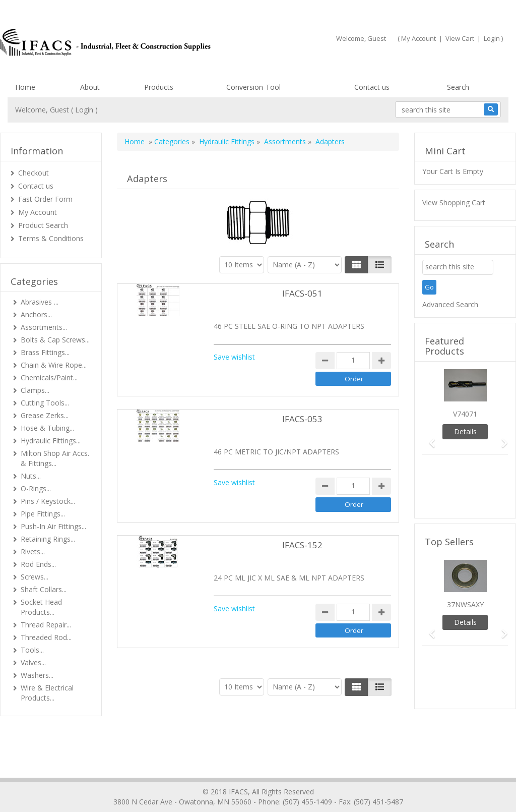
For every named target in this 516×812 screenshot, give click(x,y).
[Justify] (380, 265)
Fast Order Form (45, 199)
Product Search (43, 225)
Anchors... (36, 314)
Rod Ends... (38, 564)
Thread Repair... (46, 625)
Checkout (34, 173)
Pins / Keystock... (48, 501)
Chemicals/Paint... (49, 378)
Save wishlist (234, 357)
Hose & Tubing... (47, 428)
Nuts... (31, 476)
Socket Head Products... (41, 607)
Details (465, 431)
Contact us (372, 87)
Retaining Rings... (48, 539)
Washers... (37, 675)
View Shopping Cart (454, 202)
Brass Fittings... (45, 352)
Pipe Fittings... (43, 514)
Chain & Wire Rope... (54, 365)
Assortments (285, 141)
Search (458, 87)
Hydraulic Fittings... (51, 441)
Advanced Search (450, 304)
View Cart (460, 38)
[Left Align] (357, 265)
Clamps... (35, 390)
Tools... (32, 650)
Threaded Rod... (46, 637)
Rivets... (33, 552)
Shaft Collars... (44, 589)
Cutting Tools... (45, 403)
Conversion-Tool (253, 87)
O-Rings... (36, 488)
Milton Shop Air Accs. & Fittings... (55, 458)
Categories (172, 141)
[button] (429, 439)
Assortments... (44, 327)
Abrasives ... (40, 302)
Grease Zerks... (45, 415)
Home (25, 87)
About (90, 87)
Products (159, 87)
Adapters (330, 141)
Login (492, 38)
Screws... (35, 577)
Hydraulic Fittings (227, 141)
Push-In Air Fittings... (53, 526)
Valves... (33, 662)
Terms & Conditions (51, 238)
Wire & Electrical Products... (47, 693)
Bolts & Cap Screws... (55, 340)
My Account (418, 38)
